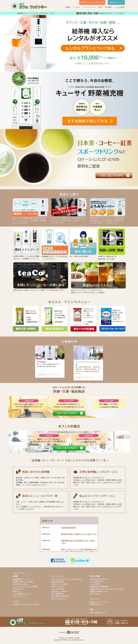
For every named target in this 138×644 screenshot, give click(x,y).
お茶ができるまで (58, 586)
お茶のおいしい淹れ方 (59, 591)
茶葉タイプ (17, 591)
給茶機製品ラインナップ (22, 579)
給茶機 (67, 7)
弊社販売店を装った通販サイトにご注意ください (79, 534)
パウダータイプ (18, 589)
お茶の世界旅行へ (58, 594)
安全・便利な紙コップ (98, 612)
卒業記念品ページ (96, 604)
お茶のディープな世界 (59, 584)
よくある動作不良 (96, 582)
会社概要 (61, 638)
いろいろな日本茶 (58, 589)
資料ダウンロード (116, 2)
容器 (100, 7)
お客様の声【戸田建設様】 (100, 586)
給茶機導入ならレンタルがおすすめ (26, 604)
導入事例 (108, 7)
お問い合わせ (95, 594)
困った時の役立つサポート (100, 579)
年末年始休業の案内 (68, 528)
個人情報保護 (69, 638)
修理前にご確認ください (99, 591)
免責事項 (77, 638)
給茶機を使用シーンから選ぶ (23, 582)
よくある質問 (119, 7)
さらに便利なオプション (22, 594)
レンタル (76, 7)
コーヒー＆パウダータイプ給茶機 (25, 586)
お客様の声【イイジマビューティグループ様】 (107, 589)
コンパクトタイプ (19, 596)
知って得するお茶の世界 (60, 596)
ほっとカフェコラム (59, 599)
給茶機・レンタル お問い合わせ (92, 2)
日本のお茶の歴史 (58, 582)
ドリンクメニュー (89, 7)
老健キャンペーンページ (99, 602)
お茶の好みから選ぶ (20, 584)
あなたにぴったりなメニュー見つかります (67, 579)
